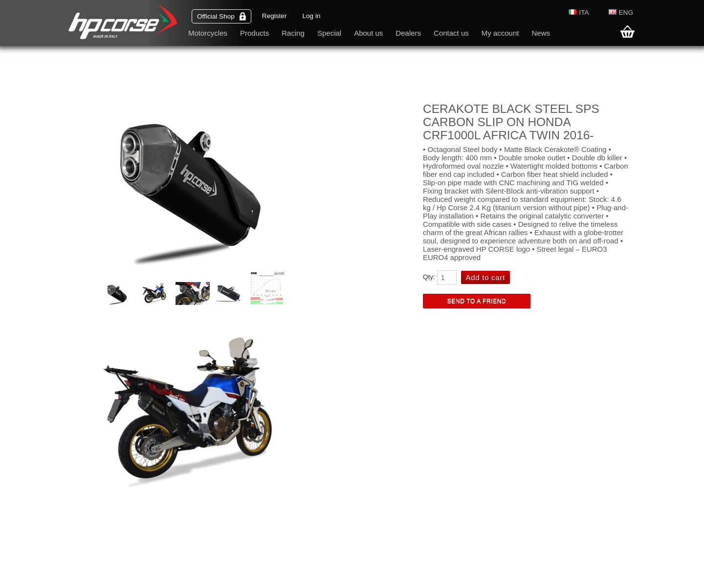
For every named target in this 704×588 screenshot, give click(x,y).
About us (368, 33)
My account (500, 33)
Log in (311, 16)
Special (329, 33)
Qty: (429, 277)
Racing (293, 33)
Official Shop (221, 16)
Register (275, 16)
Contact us (451, 33)
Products (254, 33)
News (541, 33)
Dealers (408, 33)
